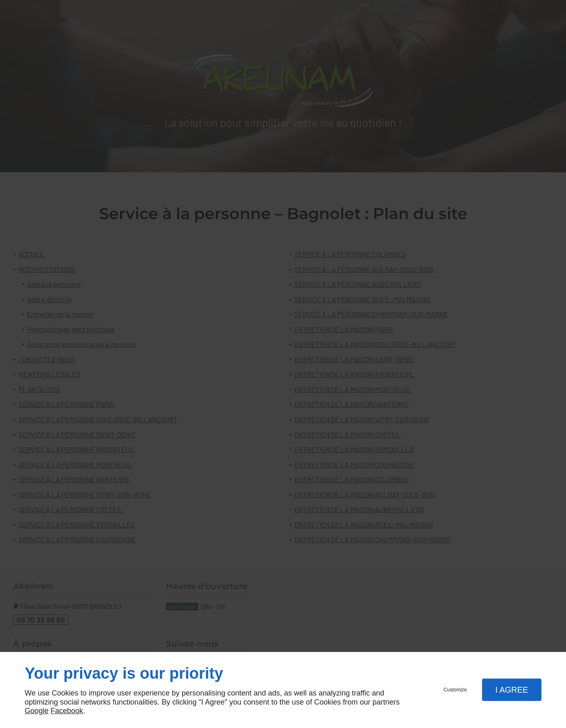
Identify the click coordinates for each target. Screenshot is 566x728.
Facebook (67, 711)
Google (37, 711)
